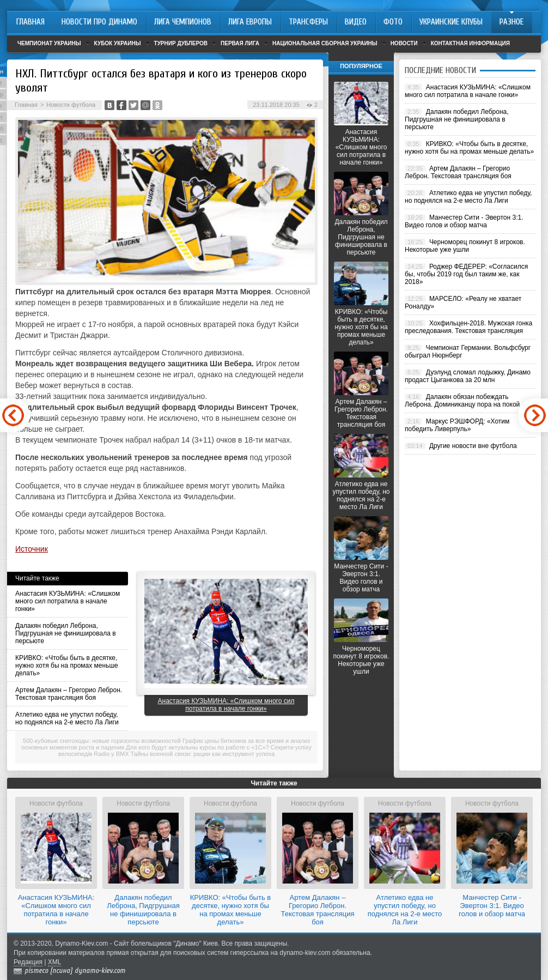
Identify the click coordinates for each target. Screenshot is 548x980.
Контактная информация (470, 43)
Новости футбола (71, 105)
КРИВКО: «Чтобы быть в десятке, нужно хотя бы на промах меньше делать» (67, 666)
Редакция (28, 962)
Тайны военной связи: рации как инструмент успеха (203, 754)
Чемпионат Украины (49, 43)
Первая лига (240, 43)
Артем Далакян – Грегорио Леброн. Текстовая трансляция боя (69, 694)
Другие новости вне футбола (473, 446)
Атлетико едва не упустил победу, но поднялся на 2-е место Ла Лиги (67, 718)
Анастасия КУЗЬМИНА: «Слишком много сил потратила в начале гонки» (68, 601)
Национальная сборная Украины (325, 43)
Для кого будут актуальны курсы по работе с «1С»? (197, 747)
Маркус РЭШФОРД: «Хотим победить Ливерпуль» (457, 425)
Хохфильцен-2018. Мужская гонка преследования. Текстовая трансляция (468, 327)
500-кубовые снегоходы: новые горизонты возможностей (102, 741)
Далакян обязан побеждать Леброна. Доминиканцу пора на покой (462, 401)
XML (55, 962)
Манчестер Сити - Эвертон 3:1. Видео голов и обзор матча (361, 578)
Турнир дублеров (181, 43)
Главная (26, 105)
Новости (404, 43)
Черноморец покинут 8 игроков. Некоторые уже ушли (361, 660)
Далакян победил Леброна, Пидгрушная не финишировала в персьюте (66, 633)
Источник (32, 549)
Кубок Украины (118, 43)
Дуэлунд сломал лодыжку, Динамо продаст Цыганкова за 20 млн (468, 376)
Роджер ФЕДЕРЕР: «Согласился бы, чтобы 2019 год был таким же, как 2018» (466, 274)
